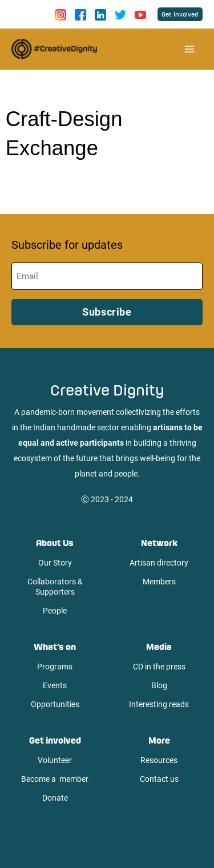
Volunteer (55, 760)
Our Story (55, 563)
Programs (55, 667)
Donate (55, 798)
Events (55, 685)
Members (159, 582)
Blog (159, 685)
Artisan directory (159, 563)
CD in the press (159, 667)
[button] (180, 14)
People (55, 611)
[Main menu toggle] (189, 49)
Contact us (159, 779)
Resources (159, 760)
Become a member (55, 779)
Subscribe (107, 312)
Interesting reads (159, 704)
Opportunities (55, 704)
